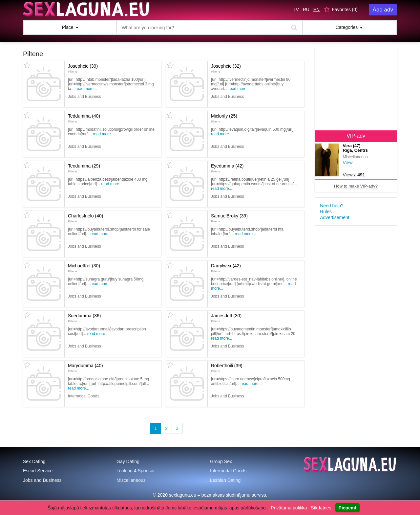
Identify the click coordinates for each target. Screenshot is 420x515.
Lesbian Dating (225, 480)
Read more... (86, 89)
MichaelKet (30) (84, 268)
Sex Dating (34, 461)
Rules (326, 212)
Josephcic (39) (83, 68)
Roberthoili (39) (227, 368)
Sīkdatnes (321, 508)
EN (316, 10)
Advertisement (335, 217)
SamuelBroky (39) (229, 218)
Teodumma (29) (84, 168)
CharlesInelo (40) (85, 218)
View (347, 163)
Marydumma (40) (85, 368)
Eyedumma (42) (227, 168)
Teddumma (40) (84, 118)
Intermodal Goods (228, 471)
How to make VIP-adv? (356, 186)
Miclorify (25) (224, 118)
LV (296, 10)
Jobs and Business (42, 480)
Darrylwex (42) (226, 268)
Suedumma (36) (84, 318)
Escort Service (38, 471)
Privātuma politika (289, 508)
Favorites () (345, 10)
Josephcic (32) (226, 68)
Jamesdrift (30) (226, 318)
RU (306, 10)
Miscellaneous (131, 480)
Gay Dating (128, 461)
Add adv (383, 10)
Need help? (332, 206)
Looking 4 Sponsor (136, 471)
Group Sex (221, 461)
